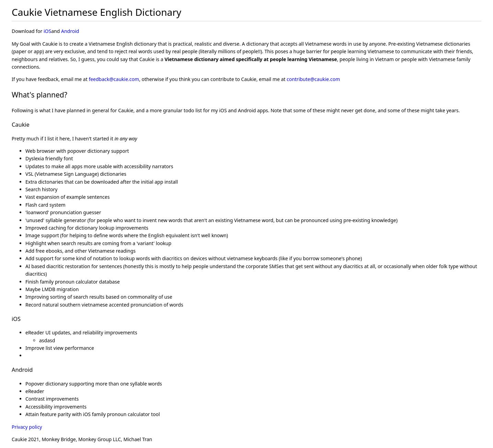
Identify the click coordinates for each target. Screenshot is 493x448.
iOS (47, 31)
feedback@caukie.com (114, 79)
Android (70, 31)
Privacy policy (27, 427)
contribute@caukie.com (313, 79)
